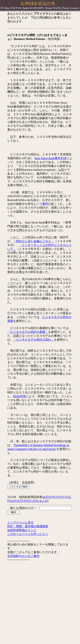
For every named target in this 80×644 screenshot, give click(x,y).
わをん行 (42, 501)
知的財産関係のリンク (22, 530)
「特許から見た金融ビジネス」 (34, 241)
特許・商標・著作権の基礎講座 (28, 526)
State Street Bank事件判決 (50, 158)
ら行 (33, 501)
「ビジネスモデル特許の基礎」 (28, 332)
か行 (52, 497)
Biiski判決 (19, 396)
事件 (45, 204)
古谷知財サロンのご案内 (23, 556)
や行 (27, 501)
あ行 (46, 497)
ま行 (20, 501)
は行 (14, 501)
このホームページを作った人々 (28, 534)
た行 (65, 497)
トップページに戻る (20, 522)
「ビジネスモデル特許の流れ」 (34, 340)
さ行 (59, 497)
